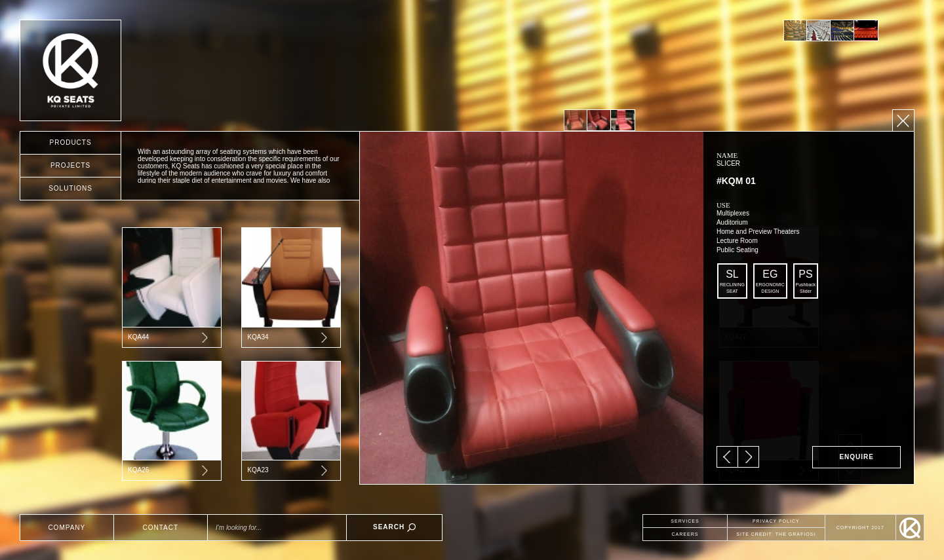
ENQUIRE (856, 457)
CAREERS (685, 534)
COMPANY (67, 528)
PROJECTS (70, 165)
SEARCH (394, 528)
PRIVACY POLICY (776, 521)
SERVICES (685, 521)
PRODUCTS (70, 142)
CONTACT (161, 528)
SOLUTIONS (70, 188)
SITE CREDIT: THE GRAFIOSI (776, 534)
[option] (795, 30)
